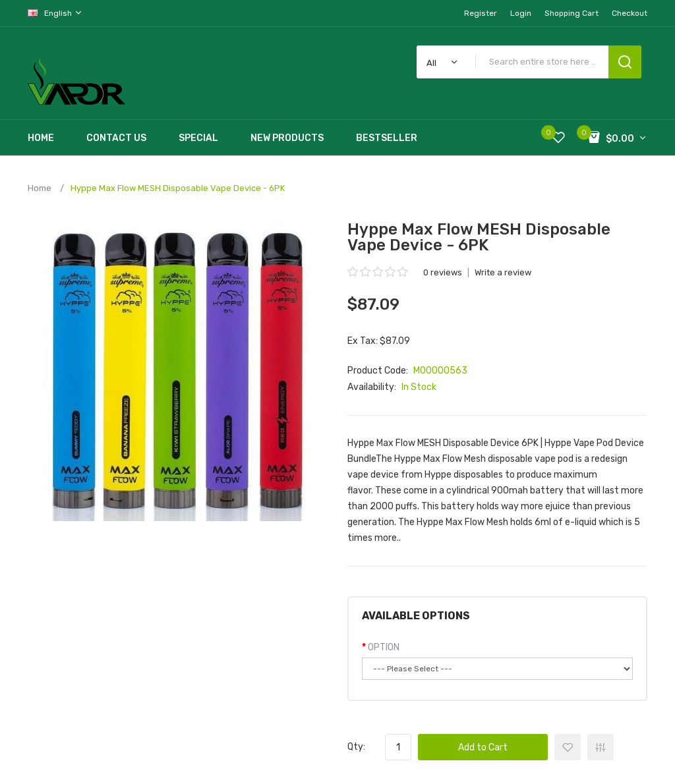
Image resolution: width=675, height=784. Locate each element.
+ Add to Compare (601, 747)
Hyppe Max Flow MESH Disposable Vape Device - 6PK (178, 188)
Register (481, 13)
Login (521, 13)
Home (40, 188)
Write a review (503, 272)
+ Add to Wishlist (568, 747)
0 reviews (443, 272)
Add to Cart (483, 747)
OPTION (384, 647)
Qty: (356, 747)
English (55, 13)
